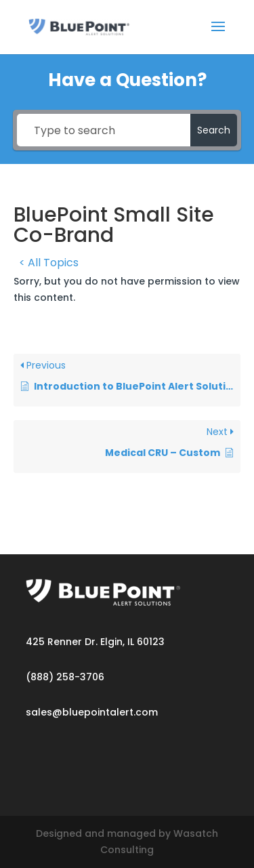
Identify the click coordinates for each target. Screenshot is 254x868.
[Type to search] (104, 130)
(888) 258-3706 (65, 677)
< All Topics (49, 263)
